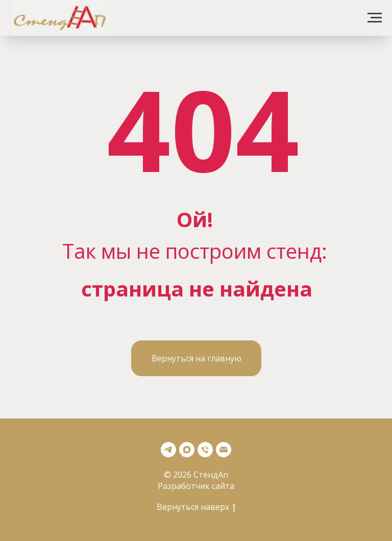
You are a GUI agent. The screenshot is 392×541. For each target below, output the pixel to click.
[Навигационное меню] (375, 18)
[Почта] (224, 450)
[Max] (187, 450)
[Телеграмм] (168, 450)
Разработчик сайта (196, 486)
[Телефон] (205, 450)
